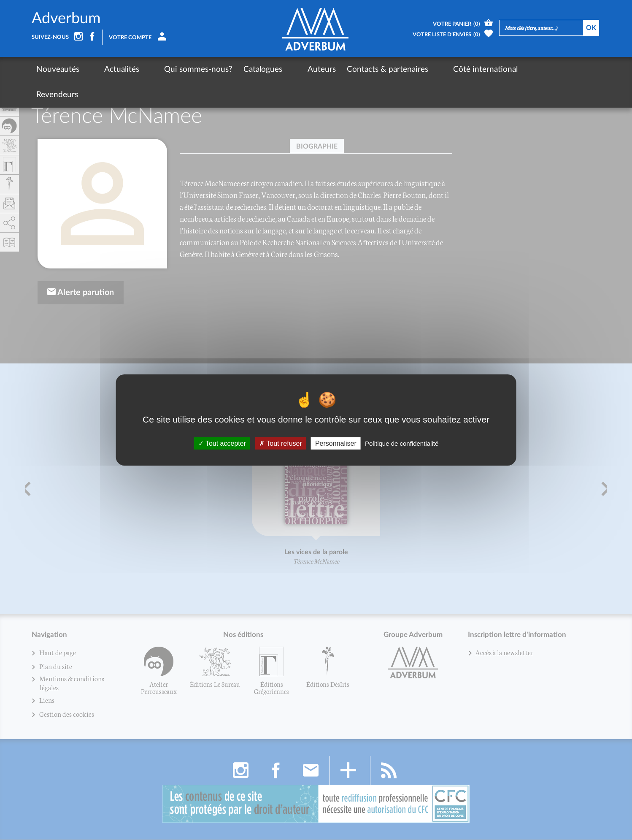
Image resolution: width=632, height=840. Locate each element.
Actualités (108, 69)
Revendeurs (493, 69)
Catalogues (235, 69)
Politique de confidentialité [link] (402, 443)
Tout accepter (222, 443)
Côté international (429, 69)
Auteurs (280, 69)
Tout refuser (281, 443)
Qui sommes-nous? (170, 69)
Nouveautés (58, 69)
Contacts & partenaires (345, 69)
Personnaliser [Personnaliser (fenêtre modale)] (336, 443)
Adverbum (66, 19)
